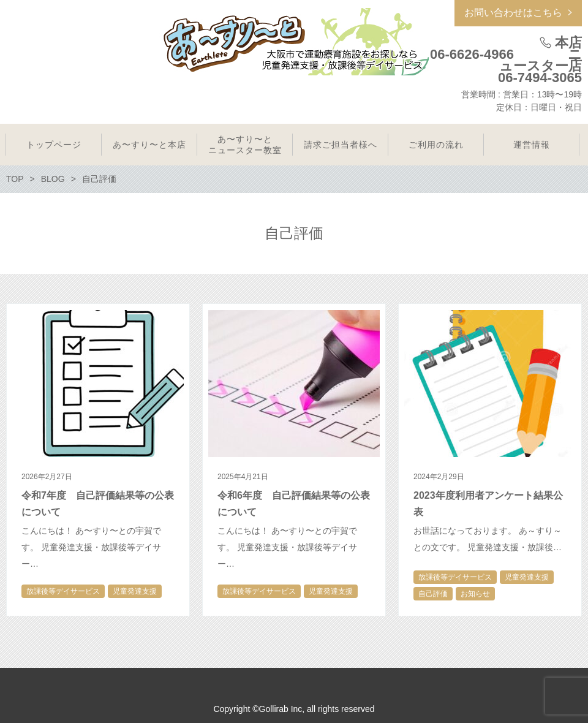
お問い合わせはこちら (513, 13)
